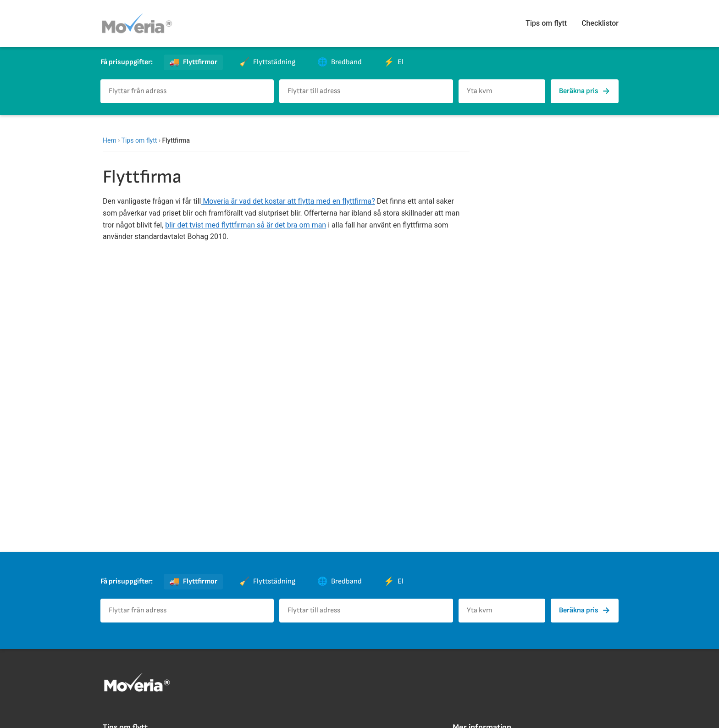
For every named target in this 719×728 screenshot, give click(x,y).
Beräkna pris (585, 91)
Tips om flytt (546, 23)
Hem (110, 140)
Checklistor (600, 23)
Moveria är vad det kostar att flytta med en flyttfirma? (288, 201)
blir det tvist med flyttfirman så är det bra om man (246, 225)
